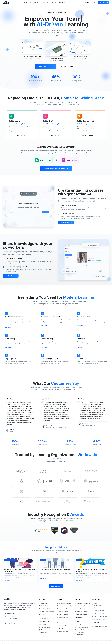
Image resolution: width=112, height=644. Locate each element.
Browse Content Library (90, 135)
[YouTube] (19, 623)
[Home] (6, 3)
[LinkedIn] (14, 623)
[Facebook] (6, 623)
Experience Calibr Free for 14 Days (56, 169)
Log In (94, 2)
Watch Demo (67, 66)
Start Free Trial (104, 2)
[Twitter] (10, 623)
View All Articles (56, 586)
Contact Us (86, 2)
